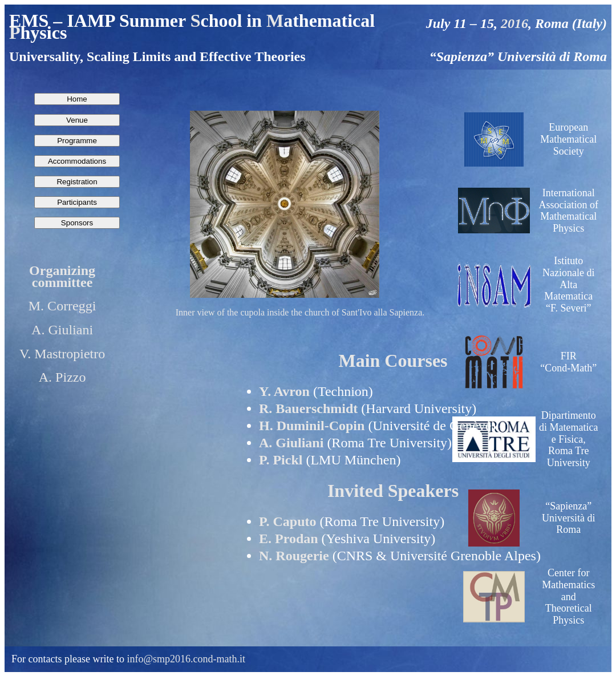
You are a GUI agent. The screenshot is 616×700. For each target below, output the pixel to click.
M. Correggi (62, 306)
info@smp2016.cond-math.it (186, 659)
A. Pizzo (62, 377)
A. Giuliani (62, 330)
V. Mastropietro (62, 354)
